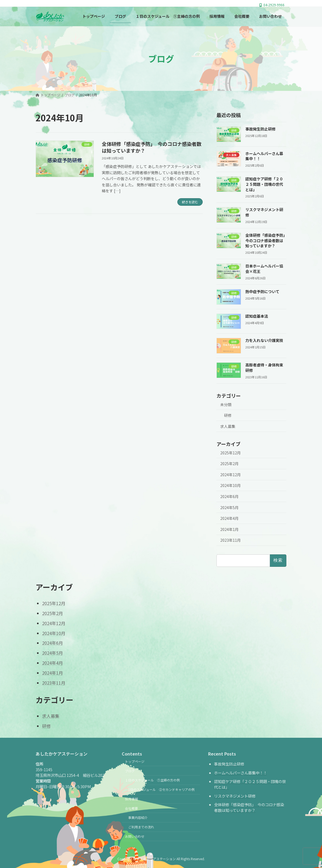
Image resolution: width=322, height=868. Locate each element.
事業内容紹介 (138, 817)
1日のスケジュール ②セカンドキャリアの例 (161, 789)
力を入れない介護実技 (264, 341)
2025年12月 (231, 453)
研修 (228, 416)
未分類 (226, 404)
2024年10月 (231, 486)
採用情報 (131, 799)
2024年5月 (229, 507)
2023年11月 (231, 540)
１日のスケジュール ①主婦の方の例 (152, 780)
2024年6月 (229, 496)
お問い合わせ (135, 836)
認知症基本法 (257, 316)
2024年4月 (229, 518)
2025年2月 (229, 464)
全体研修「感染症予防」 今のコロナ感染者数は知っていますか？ (152, 147)
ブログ (130, 771)
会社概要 (131, 808)
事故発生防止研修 (260, 129)
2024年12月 (231, 475)
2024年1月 (229, 529)
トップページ (135, 761)
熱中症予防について (262, 291)
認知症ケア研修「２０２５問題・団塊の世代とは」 (264, 184)
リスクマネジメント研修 (235, 796)
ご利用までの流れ (141, 827)
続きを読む (190, 202)
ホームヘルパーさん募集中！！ (240, 773)
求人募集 (228, 426)
